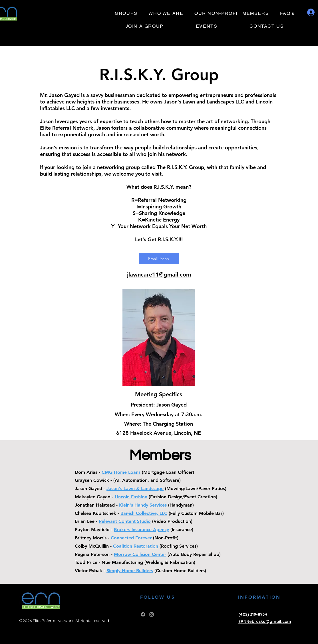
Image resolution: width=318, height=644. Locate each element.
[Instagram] (152, 614)
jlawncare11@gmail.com (159, 275)
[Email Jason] (159, 259)
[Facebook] (143, 614)
